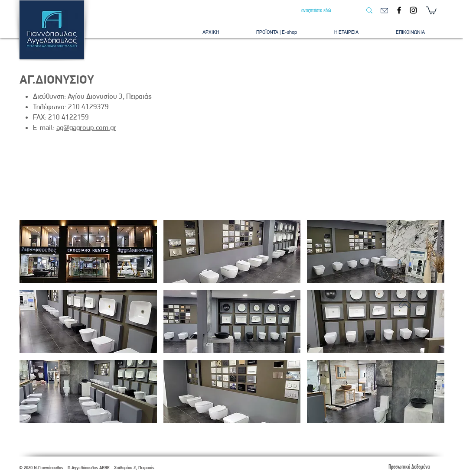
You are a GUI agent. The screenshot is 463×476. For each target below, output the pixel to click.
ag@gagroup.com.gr (86, 127)
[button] (431, 10)
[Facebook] (399, 10)
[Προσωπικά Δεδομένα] (409, 467)
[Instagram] (413, 10)
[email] (384, 11)
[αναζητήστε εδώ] (325, 10)
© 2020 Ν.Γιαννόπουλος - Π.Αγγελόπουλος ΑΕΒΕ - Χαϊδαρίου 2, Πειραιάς (87, 468)
